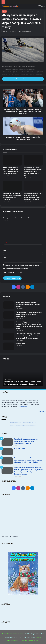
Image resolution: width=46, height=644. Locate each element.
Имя (5, 243)
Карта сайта (11, 634)
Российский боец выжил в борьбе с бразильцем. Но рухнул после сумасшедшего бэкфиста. (26, 441)
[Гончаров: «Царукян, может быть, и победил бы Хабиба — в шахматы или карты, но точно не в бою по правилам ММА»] (9, 325)
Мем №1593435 (21, 344)
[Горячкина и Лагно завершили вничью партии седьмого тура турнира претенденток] (9, 315)
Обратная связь (20, 634)
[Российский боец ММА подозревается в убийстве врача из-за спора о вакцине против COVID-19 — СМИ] (33, 160)
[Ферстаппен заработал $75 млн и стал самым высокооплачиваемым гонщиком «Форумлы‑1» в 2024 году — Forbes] (7, 461)
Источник (41, 412)
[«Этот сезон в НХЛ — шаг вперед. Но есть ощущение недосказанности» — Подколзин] (13, 186)
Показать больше (23, 79)
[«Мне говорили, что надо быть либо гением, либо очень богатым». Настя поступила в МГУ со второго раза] (9, 337)
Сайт (5, 258)
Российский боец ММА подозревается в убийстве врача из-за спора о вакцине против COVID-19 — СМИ (33, 171)
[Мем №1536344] (7, 452)
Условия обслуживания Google (30, 640)
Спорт (4, 11)
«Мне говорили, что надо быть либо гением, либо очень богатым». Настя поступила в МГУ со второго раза (28, 336)
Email (5, 250)
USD (10, 536)
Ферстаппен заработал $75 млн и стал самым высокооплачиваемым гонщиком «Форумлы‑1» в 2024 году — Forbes (28, 460)
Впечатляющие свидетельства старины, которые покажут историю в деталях (29, 305)
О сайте (5, 634)
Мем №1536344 (19, 449)
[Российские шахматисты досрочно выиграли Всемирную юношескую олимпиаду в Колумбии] (33, 186)
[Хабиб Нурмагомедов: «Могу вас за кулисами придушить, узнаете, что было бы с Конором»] (13, 160)
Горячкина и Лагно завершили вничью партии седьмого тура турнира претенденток (29, 314)
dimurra (5, 32)
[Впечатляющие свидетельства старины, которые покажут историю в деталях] (9, 305)
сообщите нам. (23, 406)
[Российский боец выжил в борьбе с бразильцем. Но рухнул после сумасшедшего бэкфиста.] (7, 442)
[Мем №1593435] (9, 346)
